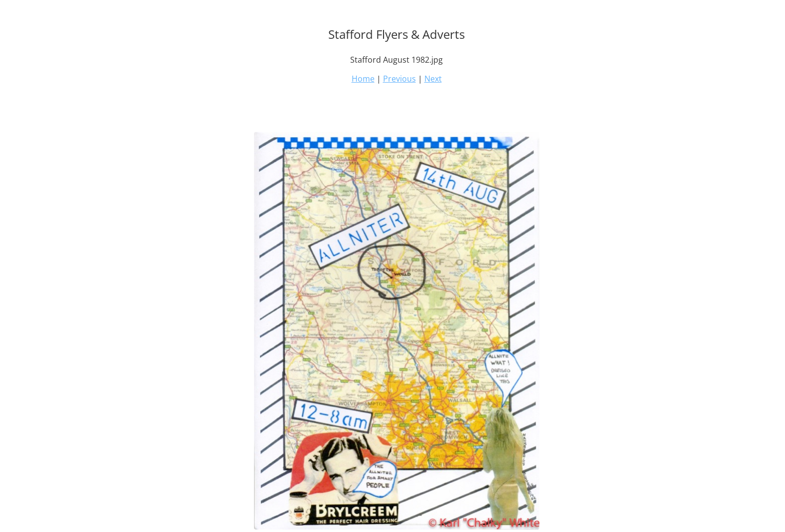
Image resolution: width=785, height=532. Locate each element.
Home (363, 79)
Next (433, 79)
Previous (399, 79)
